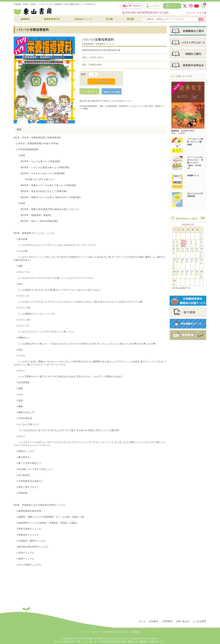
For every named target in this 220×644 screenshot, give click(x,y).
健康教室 (25, 19)
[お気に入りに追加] (112, 91)
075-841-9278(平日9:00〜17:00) (145, 13)
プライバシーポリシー (90, 632)
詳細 (203, 218)
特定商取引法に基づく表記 (115, 632)
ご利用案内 (167, 621)
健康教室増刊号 (52, 19)
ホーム (142, 621)
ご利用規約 (135, 632)
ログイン (172, 6)
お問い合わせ (132, 6)
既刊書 (130, 19)
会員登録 (153, 6)
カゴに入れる (101, 82)
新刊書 (109, 19)
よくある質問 (199, 621)
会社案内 (154, 621)
